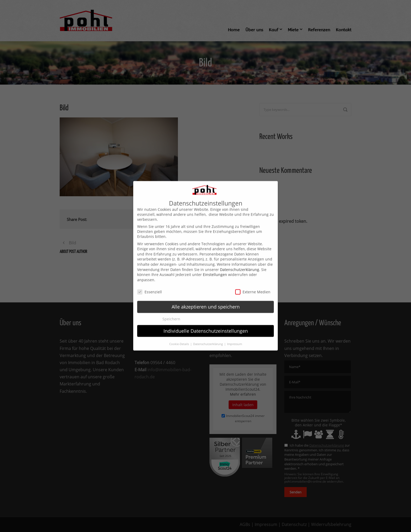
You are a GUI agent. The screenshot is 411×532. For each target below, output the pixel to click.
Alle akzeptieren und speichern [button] (206, 300)
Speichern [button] (171, 312)
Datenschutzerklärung (240, 263)
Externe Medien (253, 285)
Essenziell (150, 285)
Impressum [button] (235, 338)
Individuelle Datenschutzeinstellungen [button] (206, 324)
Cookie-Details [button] (179, 338)
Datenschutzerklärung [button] (208, 338)
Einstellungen (215, 268)
